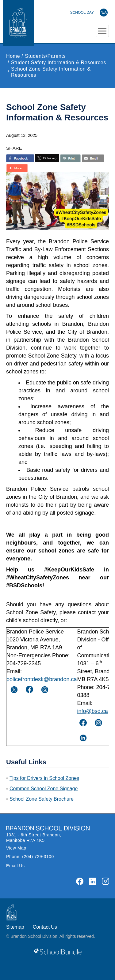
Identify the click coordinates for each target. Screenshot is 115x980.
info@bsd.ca (92, 711)
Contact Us (45, 927)
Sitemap (15, 927)
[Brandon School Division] (89, 13)
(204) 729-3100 (38, 857)
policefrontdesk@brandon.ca (42, 679)
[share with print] (70, 158)
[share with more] (17, 168)
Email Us (15, 866)
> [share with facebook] (20, 158)
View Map (16, 848)
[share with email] (93, 158)
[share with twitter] (47, 158)
